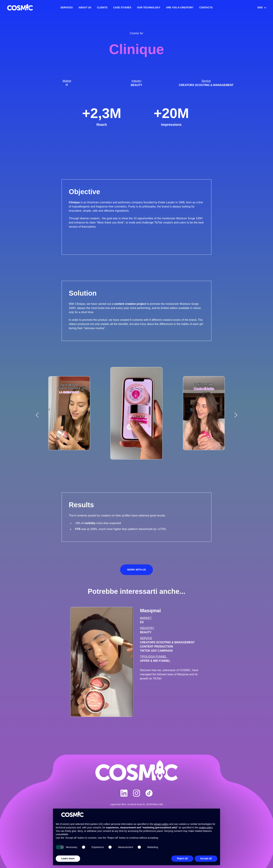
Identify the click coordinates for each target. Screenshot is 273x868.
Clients (102, 7)
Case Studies (122, 7)
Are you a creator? (180, 7)
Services (67, 7)
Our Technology (149, 7)
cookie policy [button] (206, 828)
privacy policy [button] (161, 824)
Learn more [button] (68, 858)
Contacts (206, 7)
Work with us (136, 570)
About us (85, 7)
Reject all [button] (182, 858)
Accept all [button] (206, 858)
